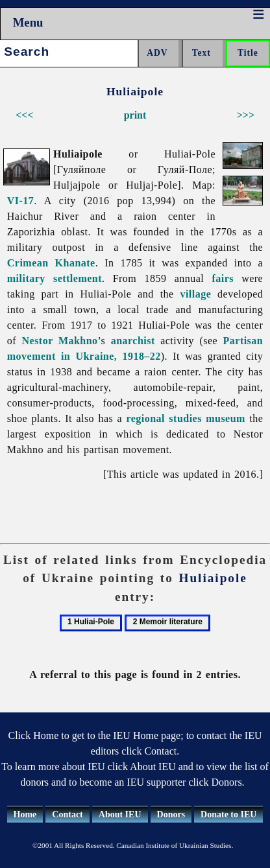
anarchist (133, 341)
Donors (171, 815)
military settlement (55, 278)
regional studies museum (185, 418)
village (195, 294)
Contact (67, 815)
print (135, 115)
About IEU (120, 815)
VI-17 (21, 201)
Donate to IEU (228, 815)
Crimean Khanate (51, 263)
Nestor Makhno (60, 341)
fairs (223, 278)
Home (25, 815)
